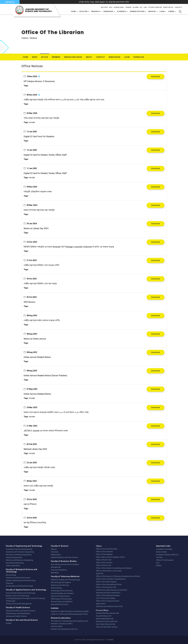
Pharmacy (10, 583)
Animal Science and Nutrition (62, 602)
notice (34, 38)
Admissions (108, 11)
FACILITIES (84, 11)
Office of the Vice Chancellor (107, 549)
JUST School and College (106, 598)
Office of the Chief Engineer (106, 582)
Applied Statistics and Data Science (64, 557)
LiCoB (127, 57)
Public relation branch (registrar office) (110, 557)
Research (96, 11)
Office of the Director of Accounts (109, 571)
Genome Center (57, 626)
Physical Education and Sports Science (20, 611)
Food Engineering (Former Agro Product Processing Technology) (25, 600)
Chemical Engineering (14, 557)
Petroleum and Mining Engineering (19, 555)
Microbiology (11, 575)
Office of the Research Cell (106, 587)
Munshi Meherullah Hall (105, 619)
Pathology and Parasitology (61, 599)
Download (155, 77)
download (139, 57)
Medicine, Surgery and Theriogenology (65, 580)
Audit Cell (100, 574)
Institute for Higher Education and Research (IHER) (70, 611)
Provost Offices (102, 610)
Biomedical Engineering (15, 563)
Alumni (136, 7)
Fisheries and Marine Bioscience (18, 578)
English (9, 623)
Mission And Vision (73, 57)
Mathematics (56, 555)
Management (56, 567)
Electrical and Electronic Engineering (19, 560)
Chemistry (55, 552)
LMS (145, 7)
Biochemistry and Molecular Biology (19, 586)
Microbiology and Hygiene (61, 582)
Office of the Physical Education (108, 595)
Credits (110, 640)
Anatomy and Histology (60, 585)
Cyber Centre (101, 604)
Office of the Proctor (104, 565)
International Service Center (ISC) (108, 593)
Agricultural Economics (60, 604)
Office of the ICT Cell (104, 560)
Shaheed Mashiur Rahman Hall (107, 613)
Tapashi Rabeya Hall (104, 616)
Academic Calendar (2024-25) (167, 555)
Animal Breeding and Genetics (62, 593)
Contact (178, 7)
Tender (128, 7)
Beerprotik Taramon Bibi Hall (107, 621)
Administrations (137, 11)
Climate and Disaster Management (19, 604)
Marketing (55, 573)
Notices (104, 7)
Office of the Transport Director (108, 601)
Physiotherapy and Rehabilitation (18, 613)
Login (162, 11)
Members (56, 57)
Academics (122, 11)
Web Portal (168, 7)
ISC (141, 7)
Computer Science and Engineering (19, 549)
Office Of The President (165, 560)
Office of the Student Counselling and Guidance (114, 568)
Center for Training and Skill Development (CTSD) (69, 614)
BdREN (159, 566)
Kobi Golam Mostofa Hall (105, 624)
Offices (99, 546)
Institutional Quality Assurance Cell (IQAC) (112, 590)
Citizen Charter (155, 7)
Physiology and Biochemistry (62, 591)
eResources (114, 57)
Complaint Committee (164, 549)
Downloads (119, 7)
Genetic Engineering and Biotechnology (21, 580)
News (35, 57)
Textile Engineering (13, 566)
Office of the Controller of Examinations (111, 579)
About (89, 57)
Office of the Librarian (104, 563)
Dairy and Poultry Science (60, 596)
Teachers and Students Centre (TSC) (109, 606)
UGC (158, 563)
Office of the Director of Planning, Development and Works (118, 576)
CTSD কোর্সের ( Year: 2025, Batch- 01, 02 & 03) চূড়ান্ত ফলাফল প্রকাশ (120, 2)
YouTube (159, 557)
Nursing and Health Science (16, 616)
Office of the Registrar (104, 554)
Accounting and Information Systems (65, 564)
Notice (45, 57)
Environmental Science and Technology (21, 593)
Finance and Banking (59, 570)
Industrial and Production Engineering (20, 552)
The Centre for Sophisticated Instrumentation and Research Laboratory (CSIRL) (69, 622)
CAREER (171, 11)
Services (152, 11)
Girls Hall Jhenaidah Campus (107, 627)
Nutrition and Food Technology (17, 596)
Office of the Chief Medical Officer (109, 584)
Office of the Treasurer (104, 552)
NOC (111, 7)
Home (74, 11)
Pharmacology (56, 588)
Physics (54, 549)
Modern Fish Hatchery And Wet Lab (64, 629)
